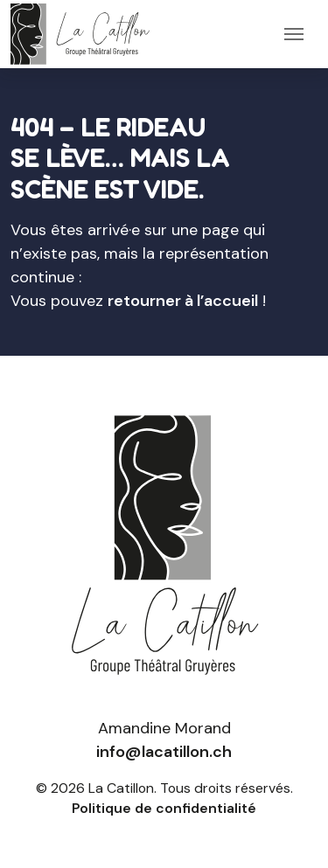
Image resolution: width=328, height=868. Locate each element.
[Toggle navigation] (294, 34)
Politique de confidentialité (164, 808)
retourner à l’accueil (183, 301)
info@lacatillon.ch (164, 752)
